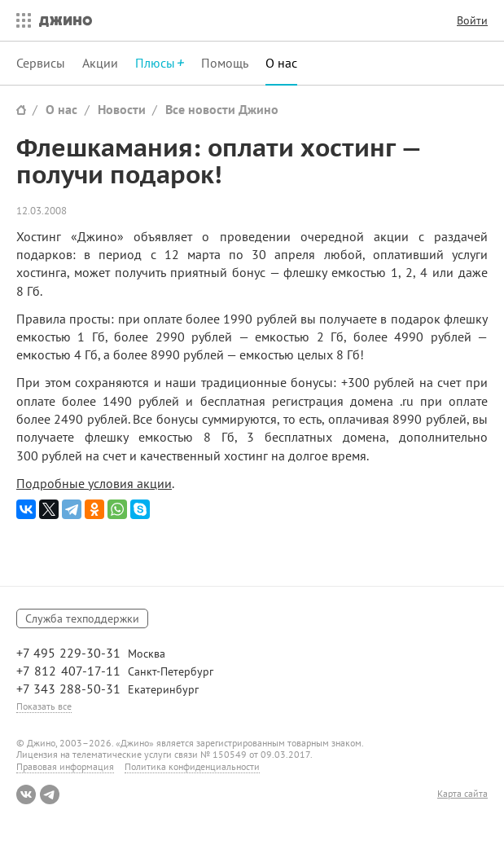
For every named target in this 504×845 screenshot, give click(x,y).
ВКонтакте (26, 794)
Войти (472, 20)
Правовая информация (65, 766)
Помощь (225, 63)
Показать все (44, 706)
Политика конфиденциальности (192, 766)
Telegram (50, 794)
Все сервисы (20, 20)
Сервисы (41, 63)
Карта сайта (462, 794)
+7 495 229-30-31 (68, 653)
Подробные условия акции (94, 483)
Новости (122, 109)
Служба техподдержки (82, 618)
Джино (66, 20)
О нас (281, 63)
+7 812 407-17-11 (68, 671)
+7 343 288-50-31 (68, 689)
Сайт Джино (21, 110)
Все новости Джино (222, 109)
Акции (100, 63)
